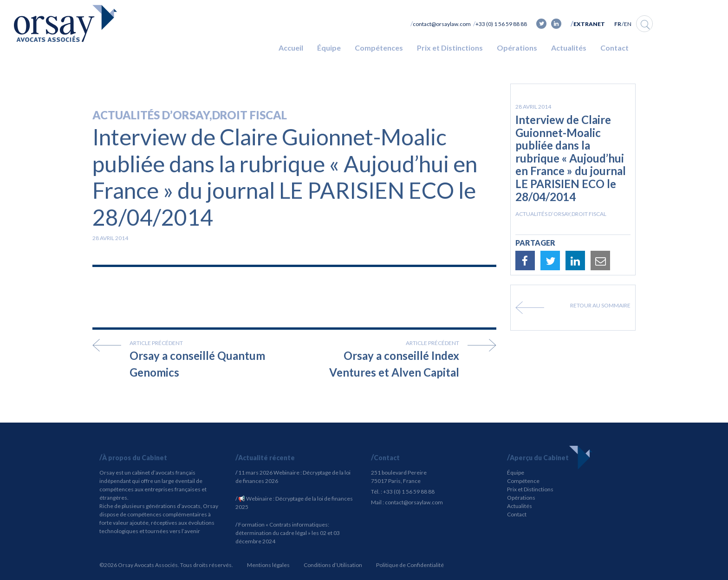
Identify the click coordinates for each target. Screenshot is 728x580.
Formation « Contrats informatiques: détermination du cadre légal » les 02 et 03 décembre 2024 (288, 533)
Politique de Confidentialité (410, 565)
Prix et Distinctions (450, 48)
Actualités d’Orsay (151, 115)
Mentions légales (268, 565)
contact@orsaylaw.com (442, 24)
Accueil (291, 48)
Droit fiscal (250, 115)
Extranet (589, 24)
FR (618, 24)
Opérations (517, 48)
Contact (614, 48)
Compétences (379, 48)
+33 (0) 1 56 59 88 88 (501, 24)
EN (628, 24)
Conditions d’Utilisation (333, 565)
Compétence (523, 481)
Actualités (569, 48)
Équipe (329, 48)
